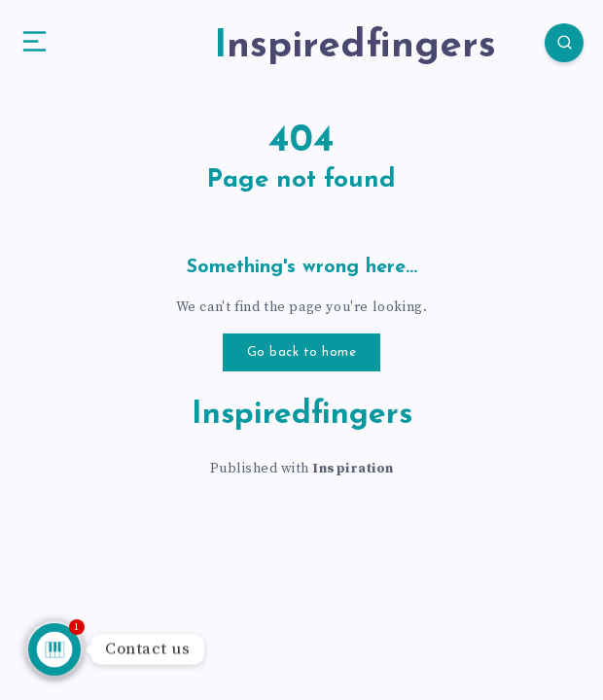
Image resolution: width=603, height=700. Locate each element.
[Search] (564, 43)
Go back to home (302, 352)
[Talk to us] (54, 649)
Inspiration (353, 469)
